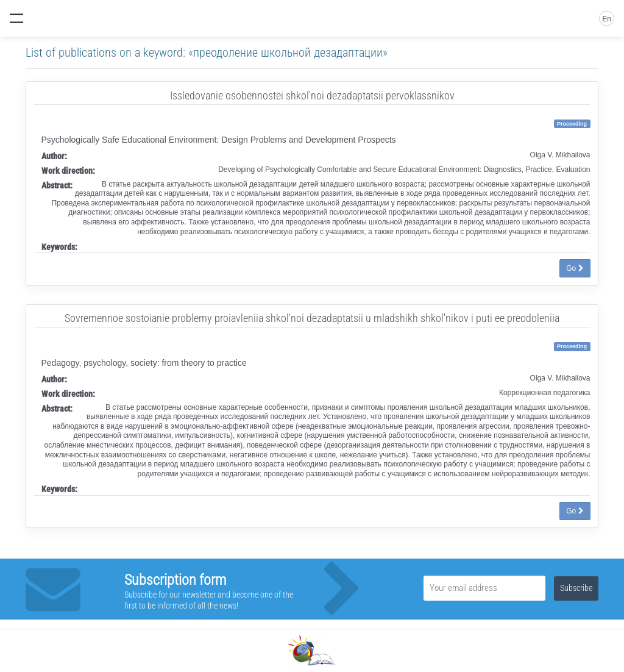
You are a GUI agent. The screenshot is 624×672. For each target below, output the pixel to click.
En (607, 19)
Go (575, 268)
